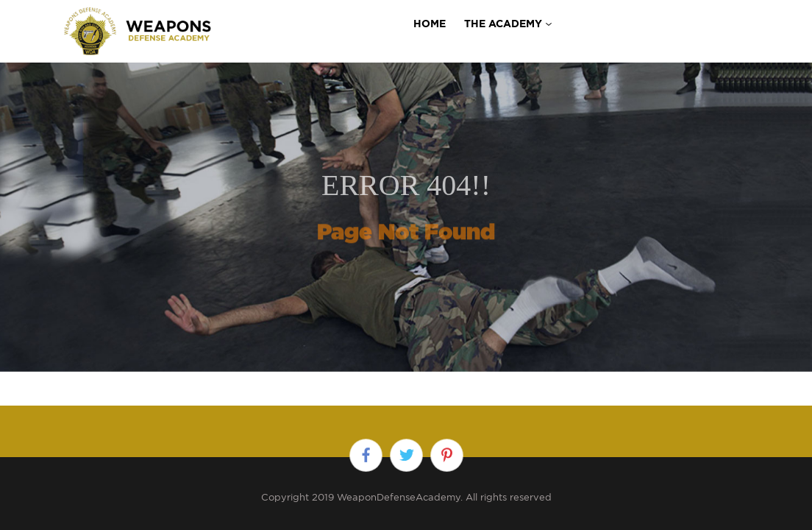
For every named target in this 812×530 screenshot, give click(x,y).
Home (430, 24)
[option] (406, 200)
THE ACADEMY (503, 24)
